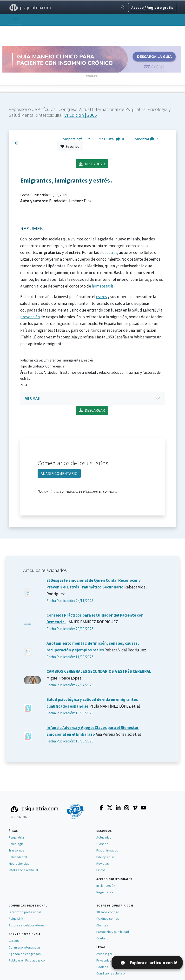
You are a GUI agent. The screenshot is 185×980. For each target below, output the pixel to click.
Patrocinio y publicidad (113, 932)
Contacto (103, 938)
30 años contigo (108, 912)
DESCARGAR (92, 164)
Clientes (102, 925)
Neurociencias (19, 864)
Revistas (103, 864)
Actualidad (104, 837)
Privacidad (104, 960)
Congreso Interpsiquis (25, 947)
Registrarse (105, 892)
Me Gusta (112, 139)
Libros (101, 870)
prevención (30, 317)
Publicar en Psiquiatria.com (28, 960)
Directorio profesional (25, 912)
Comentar (146, 139)
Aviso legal (104, 954)
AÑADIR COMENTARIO (59, 473)
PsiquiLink (16, 919)
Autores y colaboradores (27, 925)
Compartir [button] (74, 139)
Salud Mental (18, 857)
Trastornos (17, 850)
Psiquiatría (16, 837)
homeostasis (103, 286)
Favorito (70, 146)
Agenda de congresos (25, 954)
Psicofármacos (107, 850)
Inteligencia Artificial (23, 870)
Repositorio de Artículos (32, 109)
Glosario (102, 844)
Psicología (16, 844)
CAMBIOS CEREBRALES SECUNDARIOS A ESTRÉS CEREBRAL (99, 671)
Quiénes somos (108, 919)
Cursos (14, 941)
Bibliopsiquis (106, 857)
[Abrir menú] (15, 20)
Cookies (102, 967)
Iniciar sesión (106, 886)
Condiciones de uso (111, 973)
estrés (112, 252)
